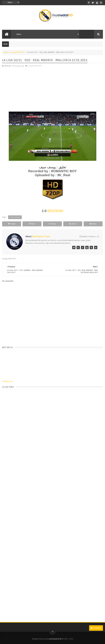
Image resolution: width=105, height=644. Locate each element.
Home (6, 52)
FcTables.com (7, 381)
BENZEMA (55, 211)
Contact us (96, 628)
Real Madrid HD (55, 639)
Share (32, 224)
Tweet (12, 224)
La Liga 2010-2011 (18, 52)
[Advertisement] (52, 89)
